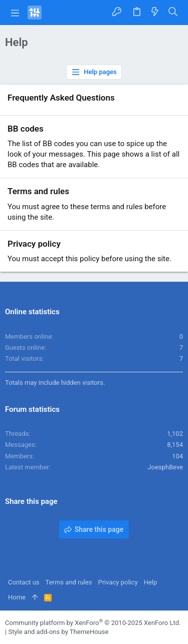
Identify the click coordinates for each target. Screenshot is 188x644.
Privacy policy (34, 244)
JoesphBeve (165, 467)
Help (151, 582)
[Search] (173, 13)
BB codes (26, 129)
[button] (15, 13)
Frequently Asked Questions (61, 98)
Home (17, 597)
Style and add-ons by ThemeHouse (58, 632)
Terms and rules (38, 191)
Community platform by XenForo (93, 623)
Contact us (24, 582)
